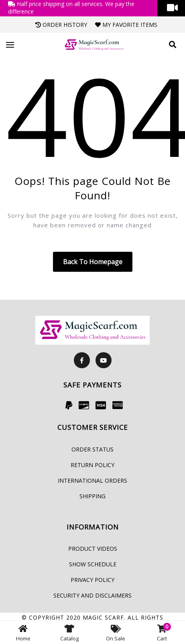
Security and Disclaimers (92, 595)
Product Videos (93, 549)
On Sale (116, 632)
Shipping (92, 496)
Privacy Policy (92, 580)
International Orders (92, 480)
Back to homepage (93, 262)
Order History (61, 25)
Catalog (69, 632)
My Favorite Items (126, 25)
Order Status (92, 449)
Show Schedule (93, 564)
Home (23, 632)
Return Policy (92, 465)
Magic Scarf (103, 617)
